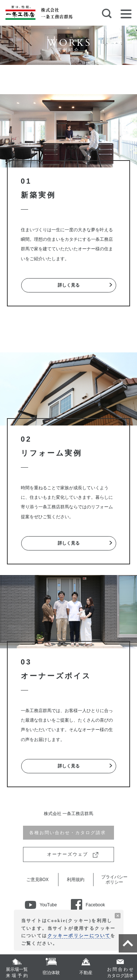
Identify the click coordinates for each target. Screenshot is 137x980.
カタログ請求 (120, 972)
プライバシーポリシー (114, 880)
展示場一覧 (17, 973)
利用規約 (76, 880)
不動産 (86, 973)
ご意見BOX (37, 880)
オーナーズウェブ (68, 854)
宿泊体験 (51, 973)
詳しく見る (69, 285)
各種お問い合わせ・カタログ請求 (68, 833)
